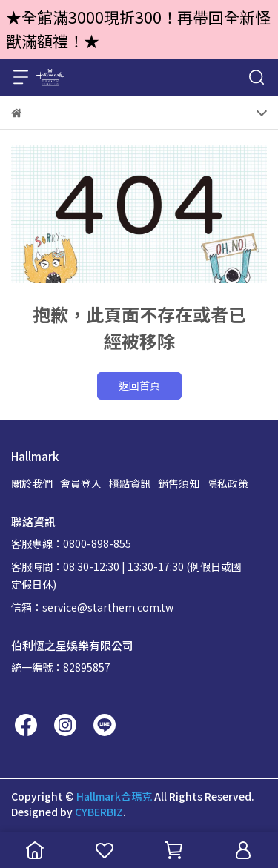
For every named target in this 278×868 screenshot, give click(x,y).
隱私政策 (228, 483)
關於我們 (32, 483)
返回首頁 (139, 385)
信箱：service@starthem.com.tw (92, 607)
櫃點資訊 (130, 483)
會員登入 (81, 483)
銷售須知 (179, 483)
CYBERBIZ (99, 812)
